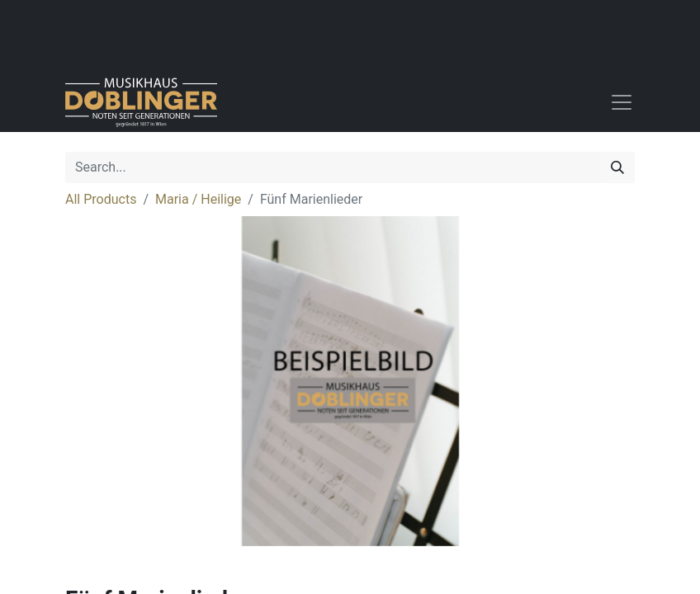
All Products (101, 199)
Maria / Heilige (198, 199)
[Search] (617, 167)
